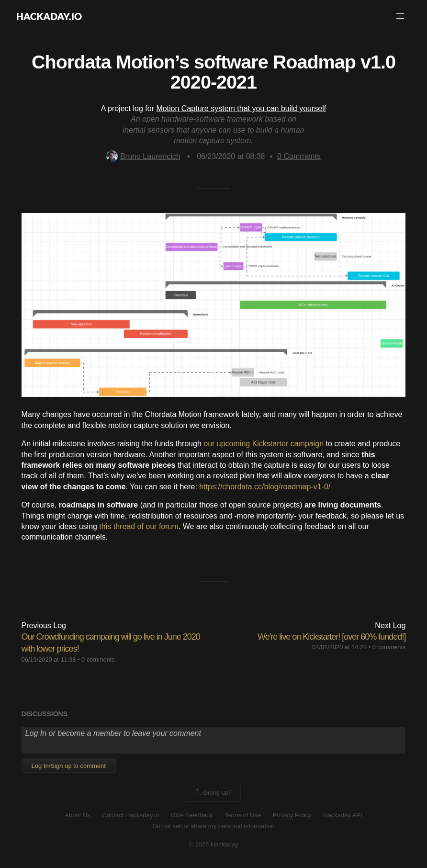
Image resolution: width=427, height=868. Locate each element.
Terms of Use (243, 815)
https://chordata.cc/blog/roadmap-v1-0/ (265, 487)
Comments (299, 156)
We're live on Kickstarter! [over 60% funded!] (331, 637)
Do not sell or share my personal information (213, 826)
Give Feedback (192, 815)
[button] (400, 16)
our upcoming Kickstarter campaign (264, 444)
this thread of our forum (139, 526)
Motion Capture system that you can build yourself (241, 108)
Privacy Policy (292, 815)
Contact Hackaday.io (130, 815)
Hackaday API (343, 815)
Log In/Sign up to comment (69, 766)
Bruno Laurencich (143, 156)
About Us (77, 815)
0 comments (98, 659)
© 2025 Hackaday (213, 844)
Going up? (213, 793)
